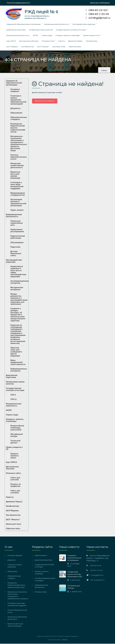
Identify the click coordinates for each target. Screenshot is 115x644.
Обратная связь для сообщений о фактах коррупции (16, 352)
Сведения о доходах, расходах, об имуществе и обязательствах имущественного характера (18, 315)
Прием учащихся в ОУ (92, 36)
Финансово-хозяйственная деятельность (17, 166)
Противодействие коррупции (84, 25)
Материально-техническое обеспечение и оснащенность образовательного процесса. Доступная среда (19, 144)
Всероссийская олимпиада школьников (17, 428)
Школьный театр (59, 47)
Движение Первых (75, 41)
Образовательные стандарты (19, 119)
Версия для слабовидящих (100, 3)
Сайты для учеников (15, 492)
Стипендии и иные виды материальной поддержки (17, 186)
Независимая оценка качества (41, 30)
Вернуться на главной (45, 101)
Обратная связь (75, 47)
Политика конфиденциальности (18, 3)
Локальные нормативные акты (17, 223)
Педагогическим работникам (18, 237)
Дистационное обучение (29, 41)
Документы (15, 109)
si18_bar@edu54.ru (97, 580)
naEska (65, 640)
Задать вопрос (17, 210)
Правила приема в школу (15, 456)
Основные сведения (15, 91)
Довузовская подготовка (16, 30)
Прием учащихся (41, 556)
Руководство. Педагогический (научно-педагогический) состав (18, 128)
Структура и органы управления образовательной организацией (18, 100)
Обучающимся (17, 243)
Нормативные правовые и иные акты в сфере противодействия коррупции (18, 272)
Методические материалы (17, 289)
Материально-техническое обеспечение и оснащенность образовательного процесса (18, 596)
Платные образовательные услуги (18, 157)
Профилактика (92, 41)
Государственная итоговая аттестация (71, 30)
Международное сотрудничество (18, 194)
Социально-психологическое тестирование (74, 558)
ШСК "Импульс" (43, 47)
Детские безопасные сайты (16, 254)
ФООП (36, 36)
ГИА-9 (13, 395)
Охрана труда (47, 36)
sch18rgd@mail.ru (98, 18)
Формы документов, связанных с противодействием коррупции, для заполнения (19, 299)
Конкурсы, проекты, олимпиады (68, 36)
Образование (16, 113)
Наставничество (27, 47)
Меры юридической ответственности (18, 363)
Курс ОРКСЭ (11, 41)
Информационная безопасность (57, 25)
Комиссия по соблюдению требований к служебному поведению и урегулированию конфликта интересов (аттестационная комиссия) (18, 335)
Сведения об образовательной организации (24, 25)
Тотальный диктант (15, 442)
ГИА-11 (14, 400)
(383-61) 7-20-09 (97, 14)
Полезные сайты (48, 41)
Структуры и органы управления (15, 566)
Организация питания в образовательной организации (18, 203)
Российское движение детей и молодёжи (45, 580)
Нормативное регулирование (17, 231)
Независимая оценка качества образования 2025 (75, 575)
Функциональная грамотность (18, 36)
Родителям (15, 247)
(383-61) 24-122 (97, 10)
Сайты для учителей (15, 479)
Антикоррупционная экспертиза (19, 282)
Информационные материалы (19, 370)
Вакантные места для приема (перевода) (15, 175)
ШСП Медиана (12, 47)
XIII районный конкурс (17, 436)
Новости (61, 41)
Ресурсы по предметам (16, 485)
